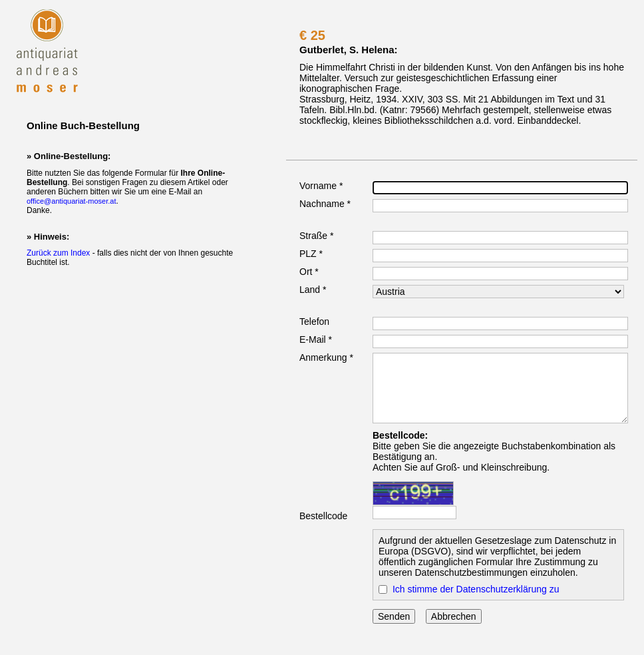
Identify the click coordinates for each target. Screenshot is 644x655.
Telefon (314, 322)
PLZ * (311, 254)
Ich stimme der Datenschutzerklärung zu (476, 589)
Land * (313, 290)
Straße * (316, 236)
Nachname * (325, 204)
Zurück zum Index (58, 253)
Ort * (309, 272)
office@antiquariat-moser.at (71, 201)
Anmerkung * (326, 357)
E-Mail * (316, 339)
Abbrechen (454, 616)
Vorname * (321, 186)
